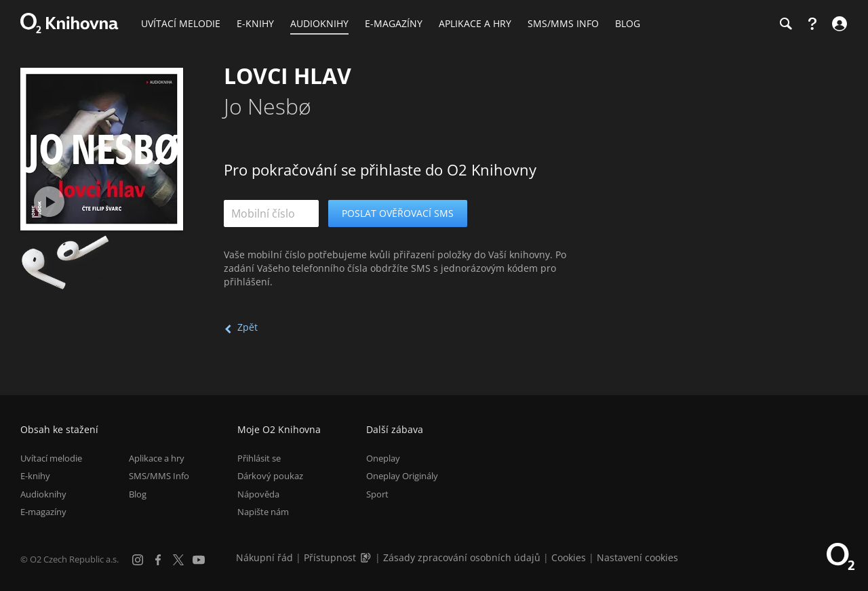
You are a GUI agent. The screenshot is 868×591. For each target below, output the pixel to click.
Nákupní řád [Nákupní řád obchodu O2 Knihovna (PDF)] (264, 557)
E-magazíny (43, 512)
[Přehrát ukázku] (49, 202)
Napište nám (263, 512)
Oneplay (383, 458)
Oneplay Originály (402, 476)
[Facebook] (158, 560)
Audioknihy (43, 494)
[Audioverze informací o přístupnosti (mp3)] (367, 557)
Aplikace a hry (157, 458)
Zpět (248, 327)
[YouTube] (199, 560)
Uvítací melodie (51, 458)
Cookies (569, 557)
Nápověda (258, 494)
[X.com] (178, 560)
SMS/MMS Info (159, 476)
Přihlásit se (259, 458)
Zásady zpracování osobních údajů (462, 557)
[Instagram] (138, 560)
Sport (377, 494)
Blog (138, 494)
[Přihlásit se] (838, 24)
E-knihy (35, 476)
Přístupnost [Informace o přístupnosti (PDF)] (330, 557)
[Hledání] (785, 24)
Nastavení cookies (637, 557)
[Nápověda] (812, 24)
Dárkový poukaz (270, 476)
